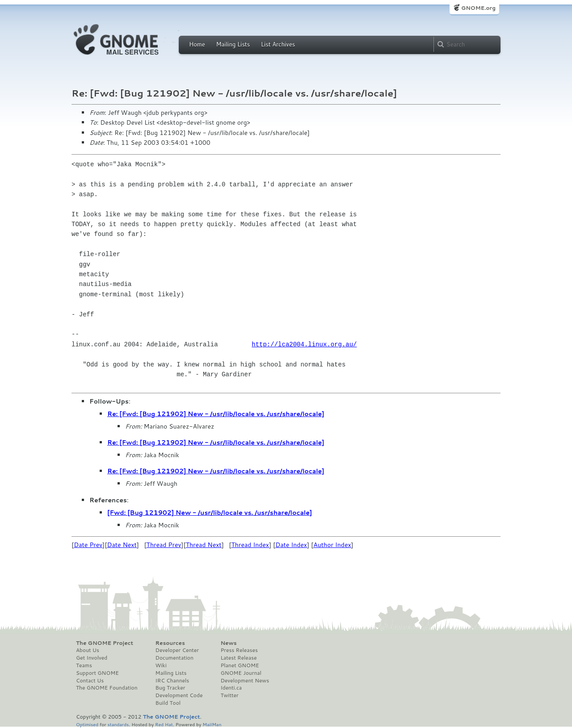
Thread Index (250, 545)
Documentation (175, 658)
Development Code (179, 695)
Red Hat (164, 724)
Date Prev (88, 545)
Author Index (332, 545)
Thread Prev (164, 545)
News (228, 643)
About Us (88, 650)
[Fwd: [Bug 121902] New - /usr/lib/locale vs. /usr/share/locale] (210, 513)
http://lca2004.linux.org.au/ (304, 344)
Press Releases (239, 650)
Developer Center (177, 650)
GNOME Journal (241, 673)
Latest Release (238, 658)
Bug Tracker (170, 688)
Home (197, 44)
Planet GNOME (240, 665)
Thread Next (204, 545)
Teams (84, 665)
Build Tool (168, 703)
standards (118, 724)
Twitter (229, 695)
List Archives (278, 44)
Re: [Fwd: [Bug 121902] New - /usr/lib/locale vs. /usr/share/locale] (216, 414)
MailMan (212, 724)
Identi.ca (231, 688)
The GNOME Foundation (107, 688)
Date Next (122, 545)
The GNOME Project (105, 643)
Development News (245, 681)
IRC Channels (172, 681)
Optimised (87, 724)
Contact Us (90, 681)
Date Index (291, 545)
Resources (170, 643)
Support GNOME (97, 673)
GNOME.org (478, 8)
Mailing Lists (233, 44)
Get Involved (92, 658)
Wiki (161, 665)
